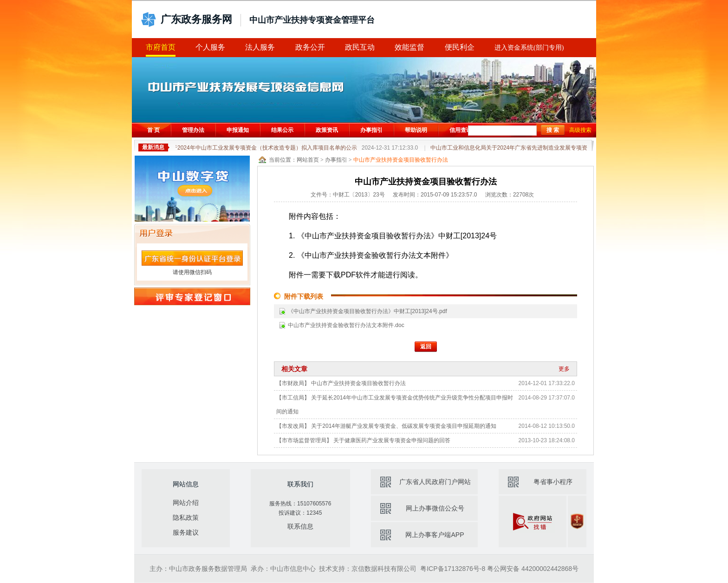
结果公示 (282, 130)
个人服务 (210, 47)
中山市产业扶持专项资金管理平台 (312, 20)
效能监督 (409, 47)
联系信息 (300, 526)
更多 (564, 369)
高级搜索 (580, 130)
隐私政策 (186, 517)
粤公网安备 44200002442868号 (533, 569)
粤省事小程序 (553, 482)
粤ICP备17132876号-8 (453, 569)
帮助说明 (416, 130)
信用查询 (461, 130)
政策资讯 (327, 130)
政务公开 (310, 47)
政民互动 (360, 47)
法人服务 (260, 47)
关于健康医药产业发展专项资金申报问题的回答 (392, 440)
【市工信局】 (293, 398)
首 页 (153, 130)
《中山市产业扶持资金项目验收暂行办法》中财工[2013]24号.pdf (367, 311)
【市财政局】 (293, 383)
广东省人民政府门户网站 (435, 482)
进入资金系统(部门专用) (529, 48)
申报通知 (238, 130)
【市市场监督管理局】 (304, 440)
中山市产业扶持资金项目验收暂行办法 (358, 383)
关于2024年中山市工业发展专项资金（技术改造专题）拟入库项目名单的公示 (293, 148)
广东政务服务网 (196, 19)
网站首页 (308, 160)
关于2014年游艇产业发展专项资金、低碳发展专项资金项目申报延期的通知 (404, 426)
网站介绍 (186, 503)
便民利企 (460, 47)
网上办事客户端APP (435, 535)
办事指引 (371, 130)
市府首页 (161, 47)
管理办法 (193, 130)
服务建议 (186, 532)
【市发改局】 (293, 426)
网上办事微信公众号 (435, 508)
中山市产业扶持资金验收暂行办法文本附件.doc (346, 325)
